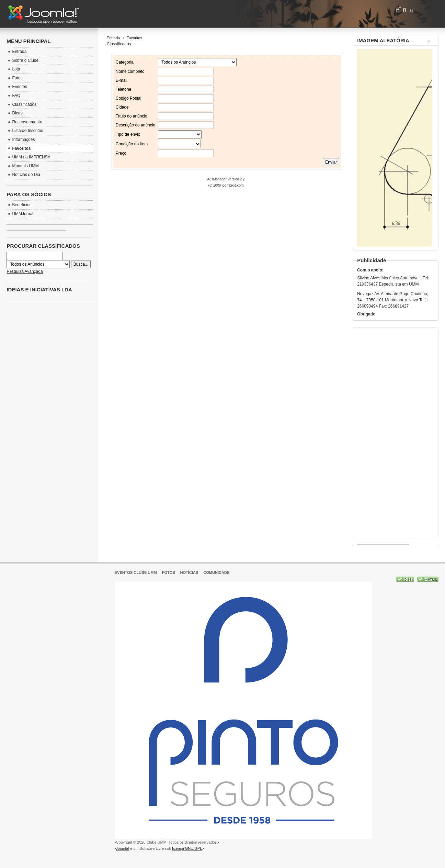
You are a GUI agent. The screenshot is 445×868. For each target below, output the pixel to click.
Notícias (189, 572)
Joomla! (123, 848)
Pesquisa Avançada (25, 271)
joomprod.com (233, 185)
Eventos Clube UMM (136, 572)
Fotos (169, 572)
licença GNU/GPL (187, 848)
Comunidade (216, 572)
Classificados (119, 44)
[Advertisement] (395, 431)
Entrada (113, 38)
